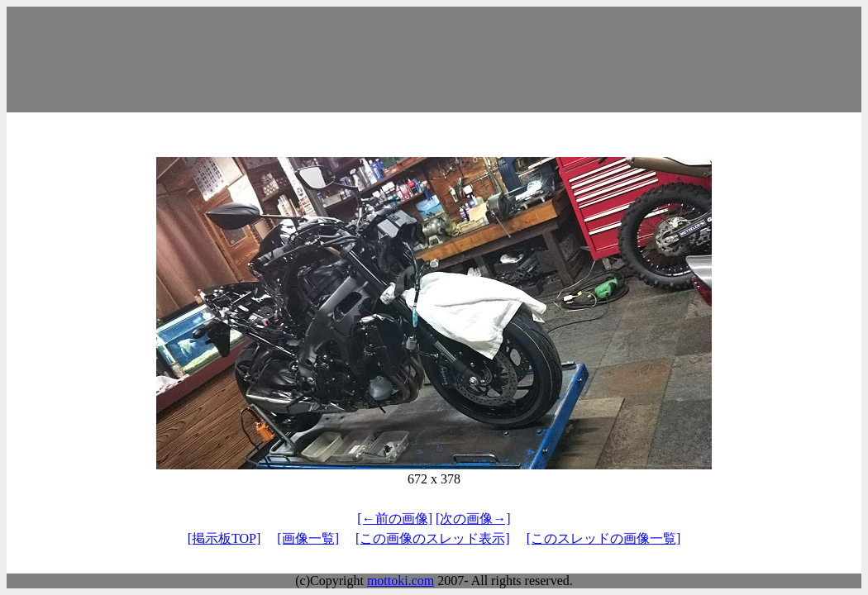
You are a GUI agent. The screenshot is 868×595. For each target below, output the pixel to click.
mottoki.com (401, 581)
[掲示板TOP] (224, 538)
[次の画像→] (473, 519)
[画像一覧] (308, 538)
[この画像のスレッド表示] (433, 538)
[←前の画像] (395, 519)
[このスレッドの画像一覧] (604, 538)
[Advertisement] (434, 59)
